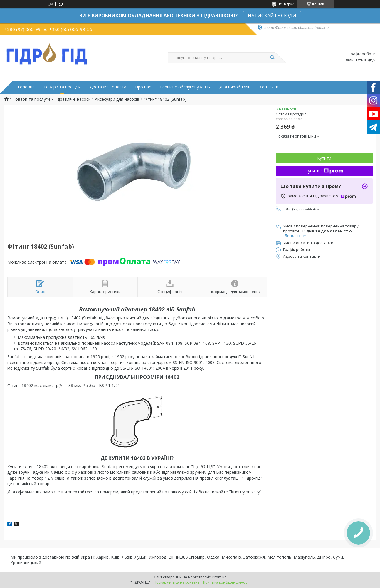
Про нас (143, 87)
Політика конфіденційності (226, 582)
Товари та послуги (62, 87)
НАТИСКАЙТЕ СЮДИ (272, 16)
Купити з (324, 171)
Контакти (269, 87)
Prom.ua (219, 577)
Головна (26, 87)
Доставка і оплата (108, 87)
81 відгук (286, 4)
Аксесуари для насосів (117, 99)
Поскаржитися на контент (176, 582)
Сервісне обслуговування (185, 87)
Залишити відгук (360, 60)
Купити (324, 158)
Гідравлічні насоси (73, 99)
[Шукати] (272, 58)
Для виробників (235, 87)
